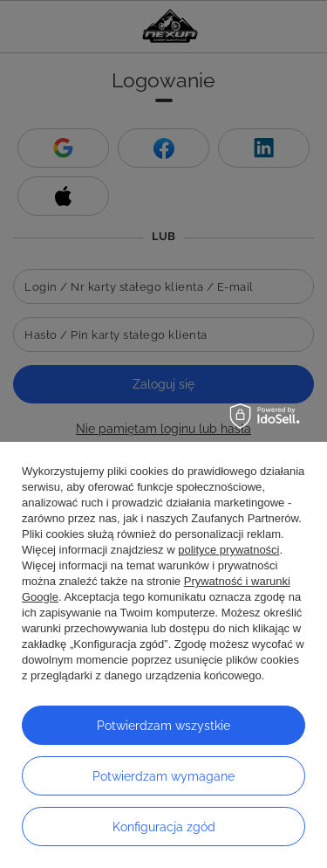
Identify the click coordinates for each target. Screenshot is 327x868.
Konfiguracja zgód (164, 827)
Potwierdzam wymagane (163, 776)
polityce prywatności (228, 550)
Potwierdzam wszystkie (163, 726)
